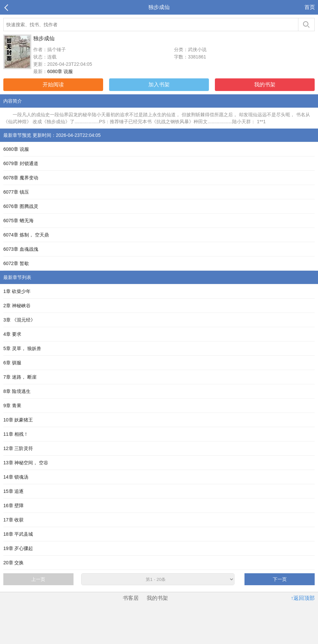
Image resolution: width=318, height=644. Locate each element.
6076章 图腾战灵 (21, 206)
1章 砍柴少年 (17, 291)
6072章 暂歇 (16, 263)
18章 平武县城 (18, 534)
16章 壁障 (13, 506)
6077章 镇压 (16, 192)
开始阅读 (53, 85)
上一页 (38, 579)
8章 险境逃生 (17, 391)
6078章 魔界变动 (21, 178)
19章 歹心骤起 (18, 548)
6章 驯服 (12, 363)
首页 (310, 7)
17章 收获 (13, 520)
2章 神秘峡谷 (17, 306)
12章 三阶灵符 (18, 448)
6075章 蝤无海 (18, 221)
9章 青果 (12, 406)
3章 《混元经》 (19, 320)
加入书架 (159, 85)
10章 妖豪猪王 (18, 420)
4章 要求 (12, 334)
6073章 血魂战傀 (21, 249)
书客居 (131, 598)
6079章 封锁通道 (21, 163)
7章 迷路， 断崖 (20, 377)
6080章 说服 (60, 71)
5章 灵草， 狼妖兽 (22, 348)
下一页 (280, 579)
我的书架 (265, 85)
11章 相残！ (16, 434)
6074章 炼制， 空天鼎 (26, 235)
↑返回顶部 (303, 598)
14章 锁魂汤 (16, 477)
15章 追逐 (13, 491)
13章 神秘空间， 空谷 (26, 463)
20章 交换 (13, 563)
